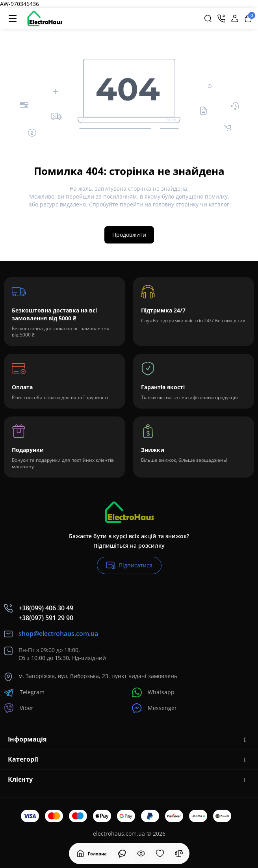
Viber (19, 708)
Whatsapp (153, 692)
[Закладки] (160, 853)
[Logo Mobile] (45, 19)
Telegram (24, 692)
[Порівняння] (179, 853)
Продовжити (129, 235)
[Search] (208, 19)
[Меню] (13, 19)
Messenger (154, 708)
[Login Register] (235, 19)
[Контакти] (221, 19)
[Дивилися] (122, 853)
